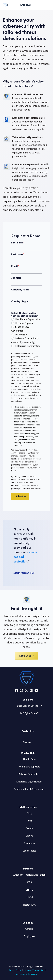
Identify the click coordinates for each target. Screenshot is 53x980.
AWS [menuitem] (29, 882)
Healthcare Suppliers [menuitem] (29, 767)
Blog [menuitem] (29, 813)
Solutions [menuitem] (28, 700)
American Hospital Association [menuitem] (29, 875)
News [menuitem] (29, 821)
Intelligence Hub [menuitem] (28, 807)
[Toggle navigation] (48, 5)
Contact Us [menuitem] (28, 731)
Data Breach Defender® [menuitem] (29, 706)
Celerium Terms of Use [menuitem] (34, 970)
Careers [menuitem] (29, 929)
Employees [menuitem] (29, 936)
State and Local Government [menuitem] (29, 789)
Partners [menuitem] (28, 869)
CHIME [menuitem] (29, 890)
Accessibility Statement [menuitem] (26, 974)
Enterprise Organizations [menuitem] (29, 782)
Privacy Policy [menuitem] (15, 970)
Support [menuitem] (28, 742)
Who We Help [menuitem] (28, 753)
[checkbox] (26, 335)
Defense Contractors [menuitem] (29, 774)
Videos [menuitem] (29, 836)
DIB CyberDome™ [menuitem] (29, 713)
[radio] (26, 322)
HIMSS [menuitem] (29, 897)
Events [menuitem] (29, 828)
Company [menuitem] (28, 923)
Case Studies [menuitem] (29, 851)
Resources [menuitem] (29, 843)
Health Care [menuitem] (29, 759)
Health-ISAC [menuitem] (29, 905)
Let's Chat (25, 658)
